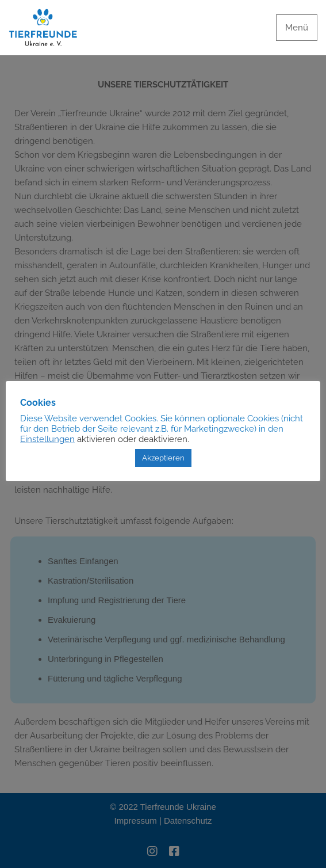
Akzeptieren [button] (163, 458)
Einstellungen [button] (47, 439)
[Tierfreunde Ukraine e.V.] (43, 28)
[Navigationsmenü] (297, 28)
